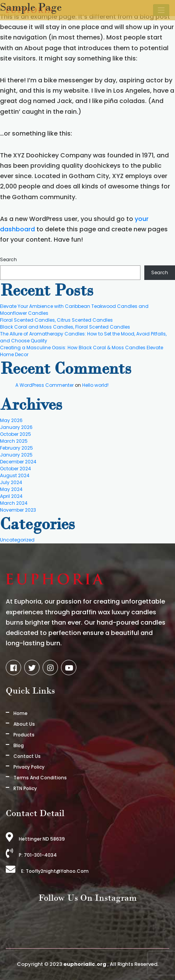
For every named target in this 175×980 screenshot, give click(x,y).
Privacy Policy (29, 767)
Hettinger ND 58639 (35, 839)
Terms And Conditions (40, 778)
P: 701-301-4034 (31, 855)
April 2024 (11, 496)
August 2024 (15, 475)
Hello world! (95, 385)
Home (21, 713)
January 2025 (16, 455)
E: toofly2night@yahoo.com (47, 871)
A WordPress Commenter (45, 385)
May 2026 (11, 420)
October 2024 (16, 469)
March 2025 (14, 441)
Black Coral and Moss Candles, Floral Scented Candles (65, 327)
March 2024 (14, 503)
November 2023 (18, 510)
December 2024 (18, 462)
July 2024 (11, 482)
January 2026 (16, 427)
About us (24, 724)
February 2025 (17, 448)
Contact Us (27, 756)
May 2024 (11, 489)
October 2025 (16, 434)
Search (8, 259)
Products (24, 735)
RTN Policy (25, 788)
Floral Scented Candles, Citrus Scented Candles (56, 320)
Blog (19, 745)
